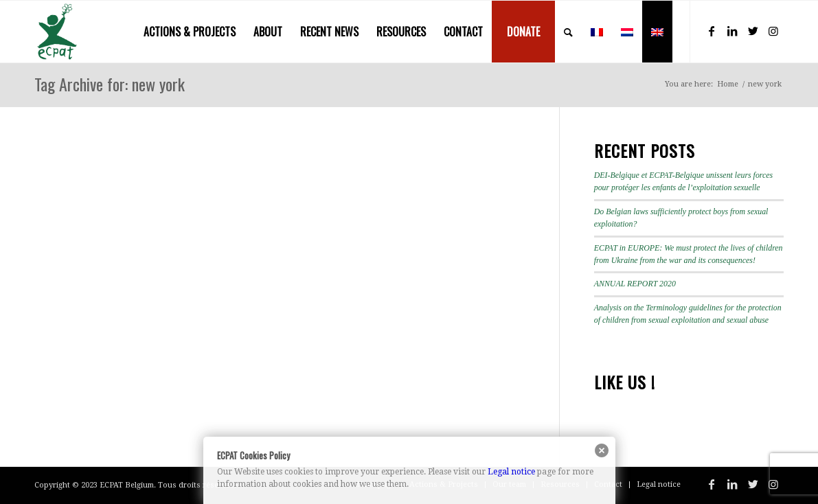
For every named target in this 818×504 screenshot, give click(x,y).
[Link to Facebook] (712, 31)
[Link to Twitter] (753, 31)
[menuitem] (190, 32)
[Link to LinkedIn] (732, 31)
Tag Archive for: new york (110, 84)
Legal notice (511, 472)
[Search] (568, 32)
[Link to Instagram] (773, 31)
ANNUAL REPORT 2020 (635, 284)
